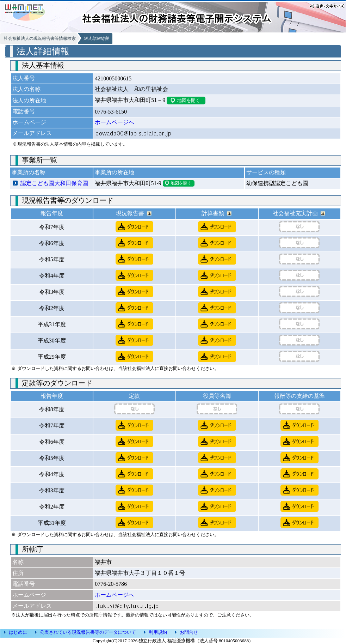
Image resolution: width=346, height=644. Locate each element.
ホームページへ (115, 122)
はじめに (18, 632)
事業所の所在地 (115, 172)
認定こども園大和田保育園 (54, 183)
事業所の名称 (29, 172)
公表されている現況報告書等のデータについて (88, 632)
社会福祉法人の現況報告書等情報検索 (40, 38)
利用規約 (158, 632)
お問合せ (189, 632)
